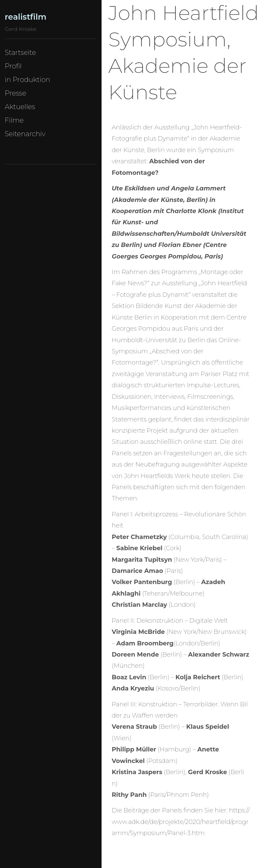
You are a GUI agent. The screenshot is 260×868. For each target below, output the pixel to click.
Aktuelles (20, 107)
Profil (13, 66)
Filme (14, 120)
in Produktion (27, 80)
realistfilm (26, 17)
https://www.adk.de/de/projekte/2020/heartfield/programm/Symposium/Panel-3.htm (181, 822)
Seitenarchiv (25, 134)
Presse (16, 93)
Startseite (20, 53)
